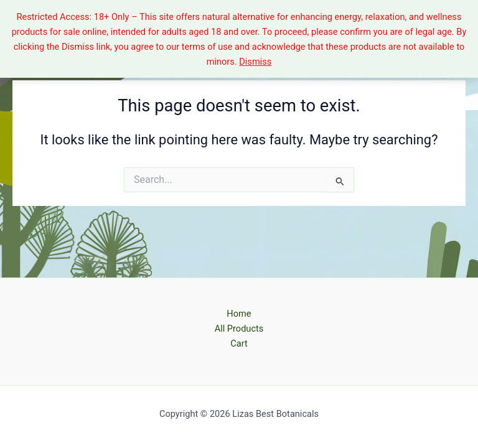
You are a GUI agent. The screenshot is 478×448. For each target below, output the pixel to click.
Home (239, 314)
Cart (239, 343)
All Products (239, 329)
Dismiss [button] (255, 62)
